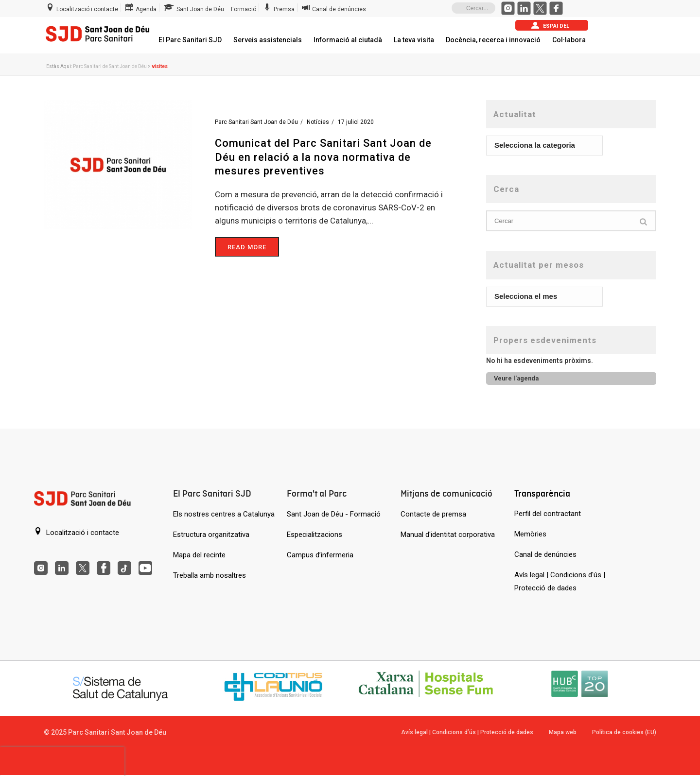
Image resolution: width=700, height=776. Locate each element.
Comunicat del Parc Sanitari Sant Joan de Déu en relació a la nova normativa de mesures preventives (323, 157)
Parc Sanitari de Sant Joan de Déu (110, 66)
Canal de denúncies (545, 554)
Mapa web (563, 732)
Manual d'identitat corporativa (448, 535)
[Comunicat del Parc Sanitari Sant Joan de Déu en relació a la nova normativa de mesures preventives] (118, 164)
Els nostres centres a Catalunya (224, 514)
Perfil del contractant (548, 514)
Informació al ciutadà (348, 40)
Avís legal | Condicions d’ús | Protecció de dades (467, 732)
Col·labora (569, 40)
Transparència (542, 493)
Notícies (318, 122)
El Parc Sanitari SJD (190, 40)
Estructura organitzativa (211, 535)
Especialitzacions (315, 535)
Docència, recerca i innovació (493, 40)
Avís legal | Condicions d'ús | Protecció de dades (560, 581)
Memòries (530, 534)
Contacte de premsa (433, 514)
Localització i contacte (77, 532)
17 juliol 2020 (356, 122)
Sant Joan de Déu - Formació (334, 514)
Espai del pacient (550, 26)
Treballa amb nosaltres (210, 575)
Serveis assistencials (268, 40)
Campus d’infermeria (320, 555)
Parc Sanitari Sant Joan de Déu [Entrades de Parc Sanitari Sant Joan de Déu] (256, 122)
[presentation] (62, 761)
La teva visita (414, 40)
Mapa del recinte (199, 555)
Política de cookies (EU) (624, 732)
